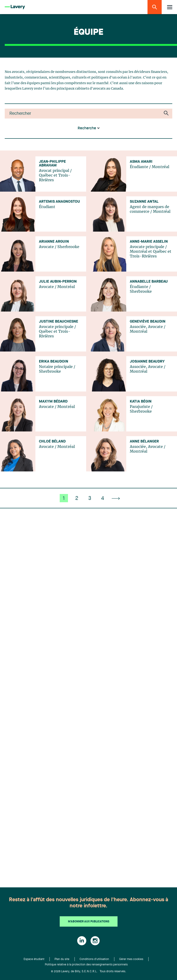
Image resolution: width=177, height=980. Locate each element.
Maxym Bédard (53, 402)
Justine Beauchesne (59, 322)
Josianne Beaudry (147, 362)
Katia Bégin (141, 402)
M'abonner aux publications (89, 922)
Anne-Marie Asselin (149, 242)
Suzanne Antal (144, 202)
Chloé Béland (52, 442)
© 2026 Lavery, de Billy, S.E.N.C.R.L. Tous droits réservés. (89, 972)
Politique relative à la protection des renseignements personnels (86, 965)
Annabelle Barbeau (149, 282)
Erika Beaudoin (54, 362)
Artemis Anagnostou (59, 202)
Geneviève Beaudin (148, 322)
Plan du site (62, 959)
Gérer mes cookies (131, 959)
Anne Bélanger (144, 442)
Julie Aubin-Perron (58, 282)
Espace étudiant (34, 959)
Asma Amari (141, 162)
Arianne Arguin (54, 242)
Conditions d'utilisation (94, 959)
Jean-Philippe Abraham (52, 164)
